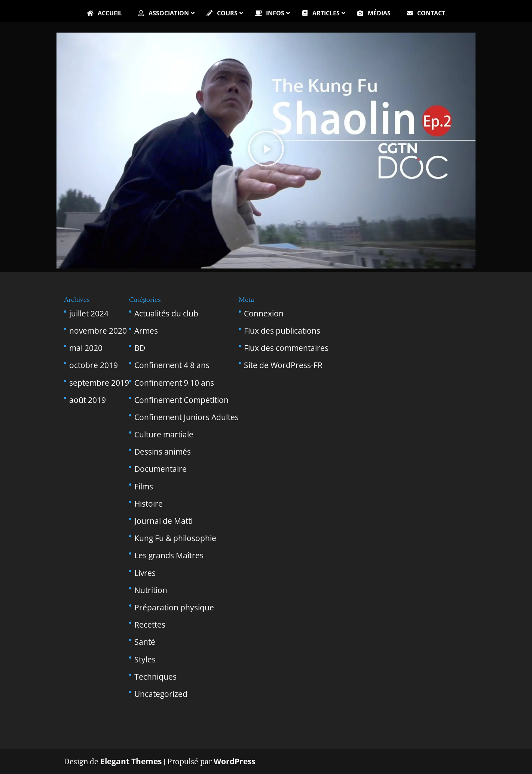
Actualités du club (166, 313)
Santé (145, 642)
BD (140, 348)
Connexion (264, 313)
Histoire (149, 504)
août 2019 (88, 400)
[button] (266, 151)
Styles (145, 659)
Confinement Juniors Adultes (186, 417)
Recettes (150, 625)
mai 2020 (86, 348)
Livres (145, 573)
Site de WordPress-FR (283, 365)
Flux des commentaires (286, 348)
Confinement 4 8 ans (172, 365)
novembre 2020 (98, 331)
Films (144, 486)
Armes (146, 331)
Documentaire (160, 469)
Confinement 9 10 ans (174, 383)
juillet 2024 (89, 313)
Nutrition (151, 590)
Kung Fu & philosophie (175, 538)
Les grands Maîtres (169, 555)
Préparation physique (174, 607)
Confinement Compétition (181, 400)
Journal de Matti (163, 521)
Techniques (155, 677)
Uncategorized (161, 694)
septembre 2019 (99, 383)
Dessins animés (163, 452)
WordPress (234, 761)
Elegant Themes (131, 761)
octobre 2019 (94, 365)
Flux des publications (282, 331)
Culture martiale (164, 434)
